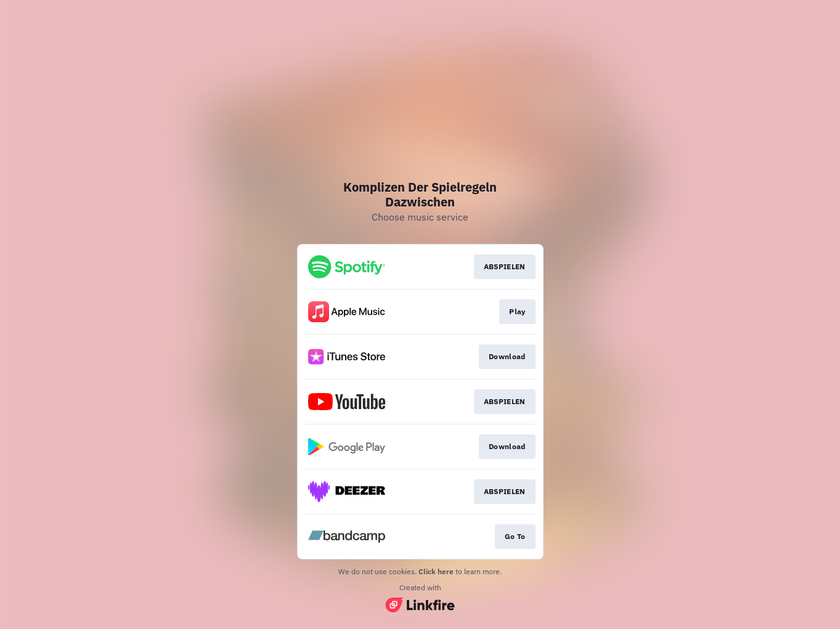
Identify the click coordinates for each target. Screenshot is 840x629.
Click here (436, 571)
